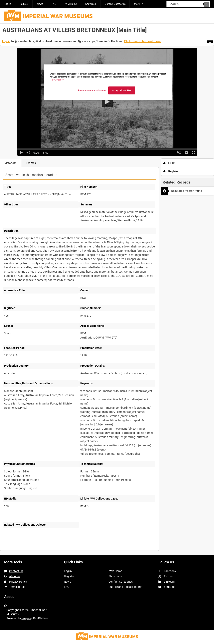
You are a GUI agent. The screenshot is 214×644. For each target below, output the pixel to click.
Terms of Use (17, 587)
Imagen (26, 618)
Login (169, 163)
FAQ (54, 4)
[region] (108, 82)
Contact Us (16, 571)
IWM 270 (86, 506)
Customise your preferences (92, 90)
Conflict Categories (115, 4)
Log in (8, 4)
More (137, 4)
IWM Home (71, 4)
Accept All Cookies (122, 90)
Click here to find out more (142, 41)
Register (24, 4)
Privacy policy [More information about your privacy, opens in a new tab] (57, 80)
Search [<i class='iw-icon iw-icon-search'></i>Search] (208, 4)
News (40, 4)
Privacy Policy (18, 582)
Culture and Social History (125, 587)
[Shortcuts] (210, 41)
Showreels (91, 4)
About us (15, 576)
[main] (107, 289)
